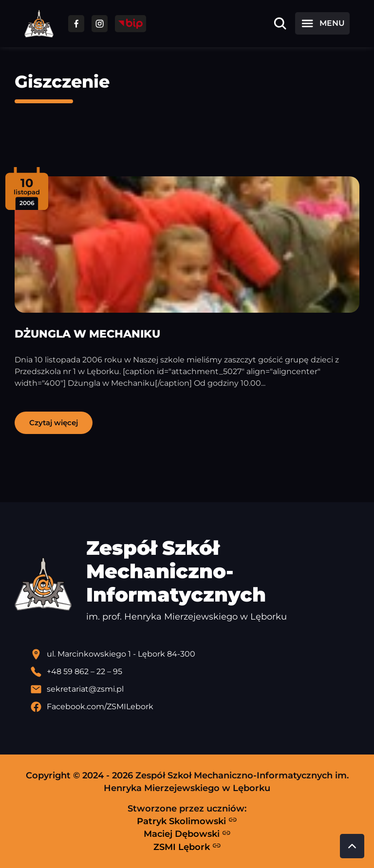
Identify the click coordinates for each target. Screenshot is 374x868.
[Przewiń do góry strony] (352, 846)
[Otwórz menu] (322, 23)
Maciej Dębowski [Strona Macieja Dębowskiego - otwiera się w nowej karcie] (187, 834)
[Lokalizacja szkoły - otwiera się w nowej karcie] (195, 654)
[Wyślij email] (195, 689)
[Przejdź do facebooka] (76, 24)
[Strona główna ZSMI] (39, 24)
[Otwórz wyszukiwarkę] (280, 23)
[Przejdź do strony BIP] (131, 24)
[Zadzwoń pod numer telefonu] (195, 672)
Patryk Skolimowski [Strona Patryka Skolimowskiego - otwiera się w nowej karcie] (187, 821)
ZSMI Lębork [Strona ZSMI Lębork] (187, 847)
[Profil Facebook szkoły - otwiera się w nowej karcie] (195, 707)
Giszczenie (62, 82)
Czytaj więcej (54, 423)
